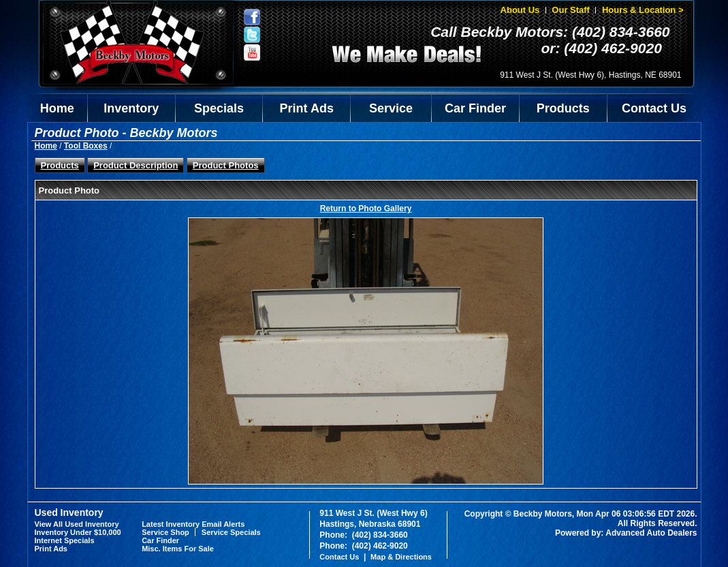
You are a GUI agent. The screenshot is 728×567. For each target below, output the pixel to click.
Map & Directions (401, 557)
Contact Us (654, 108)
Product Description (136, 165)
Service (391, 108)
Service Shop (165, 532)
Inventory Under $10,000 (78, 532)
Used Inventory (69, 512)
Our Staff (571, 10)
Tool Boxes (86, 146)
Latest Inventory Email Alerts (193, 524)
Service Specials (231, 532)
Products (563, 108)
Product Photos (226, 165)
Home (57, 108)
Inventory (131, 108)
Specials (219, 108)
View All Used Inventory (77, 524)
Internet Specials (65, 540)
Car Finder (475, 108)
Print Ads (307, 108)
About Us (520, 10)
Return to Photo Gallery (366, 209)
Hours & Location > (643, 10)
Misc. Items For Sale (178, 549)
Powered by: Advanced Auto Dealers (626, 533)
